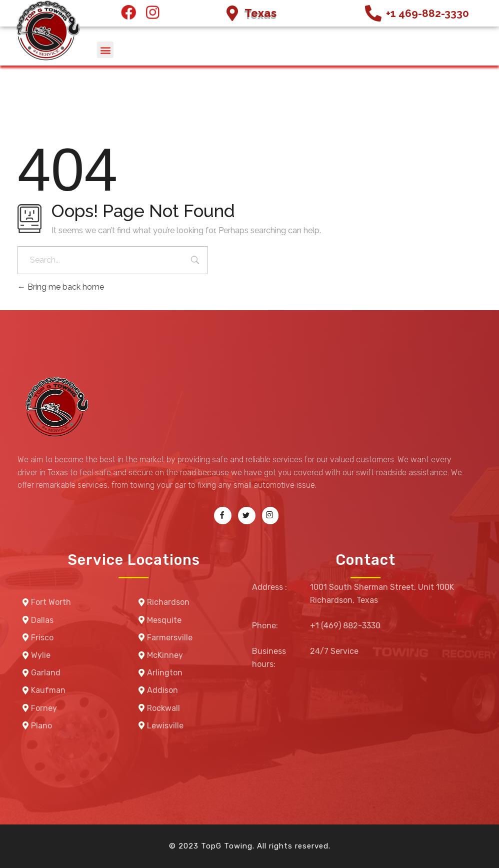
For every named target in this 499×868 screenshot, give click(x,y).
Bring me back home (61, 287)
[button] (105, 50)
